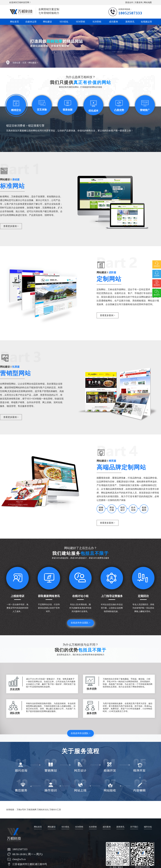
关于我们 (134, 827)
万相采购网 (31, 810)
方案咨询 (138, 2)
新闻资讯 (130, 22)
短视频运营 (146, 22)
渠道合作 (129, 2)
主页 (24, 63)
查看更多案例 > (11, 226)
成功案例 (113, 22)
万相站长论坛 (43, 810)
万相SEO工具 (55, 810)
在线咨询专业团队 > (81, 623)
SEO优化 (64, 22)
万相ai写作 (21, 810)
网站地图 (148, 2)
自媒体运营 (31, 22)
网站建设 (47, 22)
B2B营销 (97, 22)
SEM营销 (80, 22)
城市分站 (148, 827)
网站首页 (14, 22)
